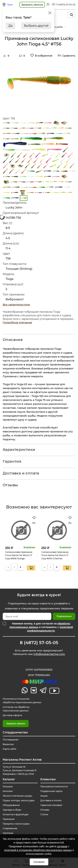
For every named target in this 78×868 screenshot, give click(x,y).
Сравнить (69, 56)
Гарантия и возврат (51, 805)
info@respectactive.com (49, 654)
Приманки (9, 819)
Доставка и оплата (21, 473)
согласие (62, 846)
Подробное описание (17, 323)
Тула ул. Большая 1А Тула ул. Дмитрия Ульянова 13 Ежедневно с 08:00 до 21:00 (20, 770)
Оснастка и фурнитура (15, 814)
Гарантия (12, 461)
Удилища (8, 833)
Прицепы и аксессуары (16, 824)
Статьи (44, 814)
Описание (13, 340)
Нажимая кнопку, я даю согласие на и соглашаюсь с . (41, 627)
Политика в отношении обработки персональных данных (22, 701)
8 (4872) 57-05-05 (39, 643)
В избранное (44, 56)
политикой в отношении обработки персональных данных (38, 850)
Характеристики (19, 450)
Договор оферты (12, 715)
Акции (44, 796)
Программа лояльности (54, 786)
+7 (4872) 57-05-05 (65, 5)
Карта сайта (9, 749)
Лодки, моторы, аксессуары (19, 800)
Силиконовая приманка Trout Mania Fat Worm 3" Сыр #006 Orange (19, 555)
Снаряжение (10, 828)
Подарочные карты (51, 791)
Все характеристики (16, 305)
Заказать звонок (16, 723)
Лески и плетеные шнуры (17, 796)
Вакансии (8, 744)
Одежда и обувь (12, 810)
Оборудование (11, 805)
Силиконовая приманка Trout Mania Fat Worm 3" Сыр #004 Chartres (55, 555)
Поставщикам (11, 740)
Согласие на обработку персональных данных (16, 709)
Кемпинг (8, 791)
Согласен (39, 862)
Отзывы (10, 485)
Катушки (8, 786)
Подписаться (64, 616)
